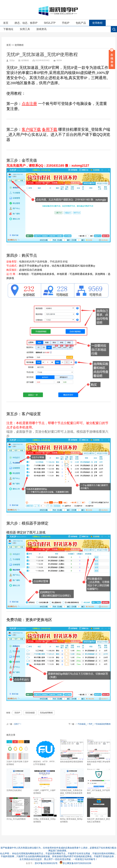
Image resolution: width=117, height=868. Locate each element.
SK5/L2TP (50, 23)
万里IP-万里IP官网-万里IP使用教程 (18, 753)
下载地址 (8, 29)
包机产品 (81, 23)
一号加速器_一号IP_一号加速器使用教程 (93, 724)
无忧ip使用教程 (46, 713)
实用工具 (25, 29)
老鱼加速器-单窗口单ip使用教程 (99, 753)
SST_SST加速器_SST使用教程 (99, 781)
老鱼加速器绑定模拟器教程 (72, 751)
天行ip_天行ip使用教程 (18, 809)
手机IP (66, 23)
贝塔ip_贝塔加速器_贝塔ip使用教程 (45, 810)
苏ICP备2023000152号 (46, 863)
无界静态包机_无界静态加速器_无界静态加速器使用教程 (72, 782)
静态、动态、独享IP (26, 23)
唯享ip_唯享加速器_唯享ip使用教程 (72, 810)
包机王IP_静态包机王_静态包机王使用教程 (99, 810)
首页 (6, 23)
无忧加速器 (30, 713)
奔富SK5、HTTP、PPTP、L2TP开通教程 (45, 753)
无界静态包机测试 (18, 780)
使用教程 (97, 23)
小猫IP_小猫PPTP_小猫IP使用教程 (45, 781)
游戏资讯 (41, 29)
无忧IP (17, 713)
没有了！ (18, 724)
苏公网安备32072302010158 (75, 863)
